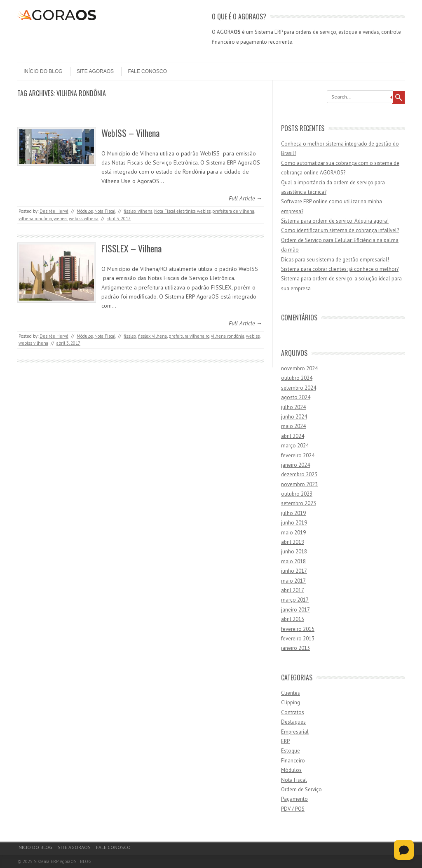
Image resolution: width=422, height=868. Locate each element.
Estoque (291, 751)
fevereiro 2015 (298, 629)
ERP (285, 741)
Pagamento (294, 799)
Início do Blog (43, 71)
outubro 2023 (297, 494)
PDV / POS (293, 809)
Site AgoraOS (95, 71)
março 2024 (295, 446)
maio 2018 (293, 561)
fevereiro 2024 (298, 455)
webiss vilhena (84, 219)
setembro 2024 (299, 388)
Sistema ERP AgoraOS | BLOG (63, 861)
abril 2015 (293, 619)
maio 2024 (293, 426)
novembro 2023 (299, 484)
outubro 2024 (297, 378)
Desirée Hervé (54, 211)
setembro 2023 (299, 503)
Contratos (293, 712)
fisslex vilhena (138, 211)
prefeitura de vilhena (233, 211)
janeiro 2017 (295, 610)
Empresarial (295, 732)
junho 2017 (294, 571)
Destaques (293, 722)
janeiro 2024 (295, 465)
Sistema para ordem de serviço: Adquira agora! (335, 221)
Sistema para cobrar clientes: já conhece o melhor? (340, 269)
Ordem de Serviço (301, 789)
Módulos (85, 211)
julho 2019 (293, 513)
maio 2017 (293, 581)
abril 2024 (293, 436)
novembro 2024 (299, 368)
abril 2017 (293, 590)
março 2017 (295, 600)
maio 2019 (293, 533)
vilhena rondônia (35, 219)
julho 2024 (293, 407)
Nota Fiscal (105, 211)
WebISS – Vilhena (130, 133)
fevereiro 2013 (298, 639)
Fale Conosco (147, 71)
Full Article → (245, 198)
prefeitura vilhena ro (189, 336)
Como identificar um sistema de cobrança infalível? (340, 230)
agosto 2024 (296, 397)
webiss (60, 219)
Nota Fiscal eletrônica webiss (182, 211)
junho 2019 (294, 523)
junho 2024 (294, 417)
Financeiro (293, 761)
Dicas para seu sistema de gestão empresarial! (335, 260)
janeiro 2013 (295, 648)
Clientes (291, 693)
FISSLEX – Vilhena (131, 248)
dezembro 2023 (299, 474)
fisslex (130, 336)
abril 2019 (293, 542)
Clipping (291, 702)
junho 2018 (294, 552)
